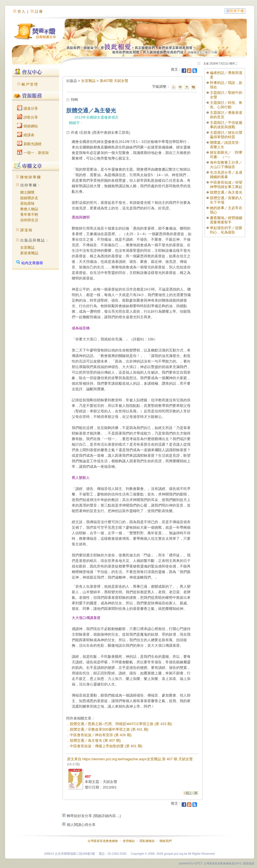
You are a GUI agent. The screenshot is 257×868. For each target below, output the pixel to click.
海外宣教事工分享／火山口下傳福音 (226, 165)
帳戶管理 (30, 84)
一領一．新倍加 (33, 153)
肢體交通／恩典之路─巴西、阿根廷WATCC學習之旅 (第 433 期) (121, 724)
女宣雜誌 (27, 247)
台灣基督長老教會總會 (103, 841)
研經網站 (27, 126)
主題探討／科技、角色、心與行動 (226, 105)
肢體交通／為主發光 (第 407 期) (95, 740)
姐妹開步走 (29, 198)
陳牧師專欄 (31, 177)
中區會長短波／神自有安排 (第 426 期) (101, 735)
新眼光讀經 (29, 144)
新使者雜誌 (29, 253)
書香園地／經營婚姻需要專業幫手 (226, 220)
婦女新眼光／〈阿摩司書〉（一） (226, 155)
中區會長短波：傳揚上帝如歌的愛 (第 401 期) (106, 746)
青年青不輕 (29, 215)
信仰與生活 (29, 220)
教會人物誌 (29, 209)
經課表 (26, 135)
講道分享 (27, 108)
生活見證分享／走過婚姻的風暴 (226, 175)
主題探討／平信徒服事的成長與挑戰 (226, 125)
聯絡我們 (166, 841)
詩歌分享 (27, 117)
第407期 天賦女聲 (114, 81)
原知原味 (27, 203)
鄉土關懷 (27, 192)
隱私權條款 (147, 841)
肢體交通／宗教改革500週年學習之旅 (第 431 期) (109, 729)
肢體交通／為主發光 (226, 192)
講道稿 (26, 230)
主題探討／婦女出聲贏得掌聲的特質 (226, 135)
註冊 (39, 11)
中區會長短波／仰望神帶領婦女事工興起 (226, 185)
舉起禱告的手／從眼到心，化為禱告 (226, 230)
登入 (22, 11)
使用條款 (129, 841)
